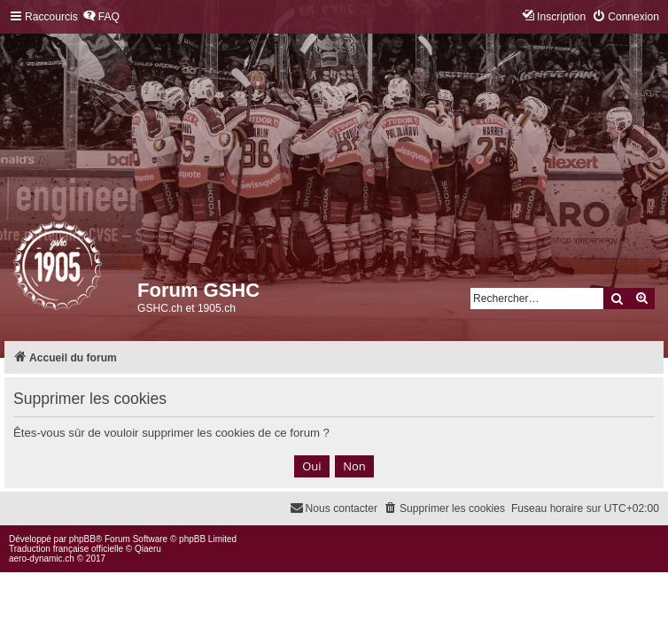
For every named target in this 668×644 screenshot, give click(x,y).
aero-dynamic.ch (42, 559)
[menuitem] (101, 17)
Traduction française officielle (66, 549)
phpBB (82, 539)
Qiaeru (148, 549)
